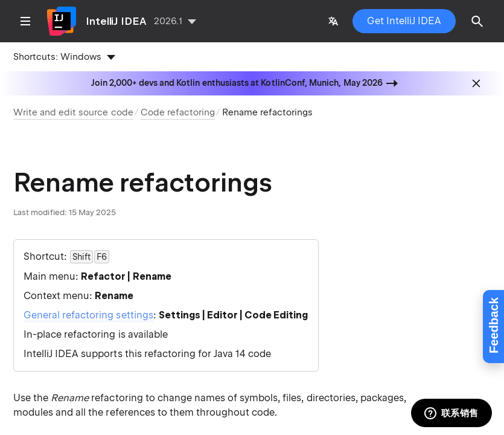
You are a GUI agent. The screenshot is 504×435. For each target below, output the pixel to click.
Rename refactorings (267, 112)
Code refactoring (178, 112)
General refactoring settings (88, 315)
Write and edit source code (73, 112)
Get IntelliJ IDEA (404, 21)
